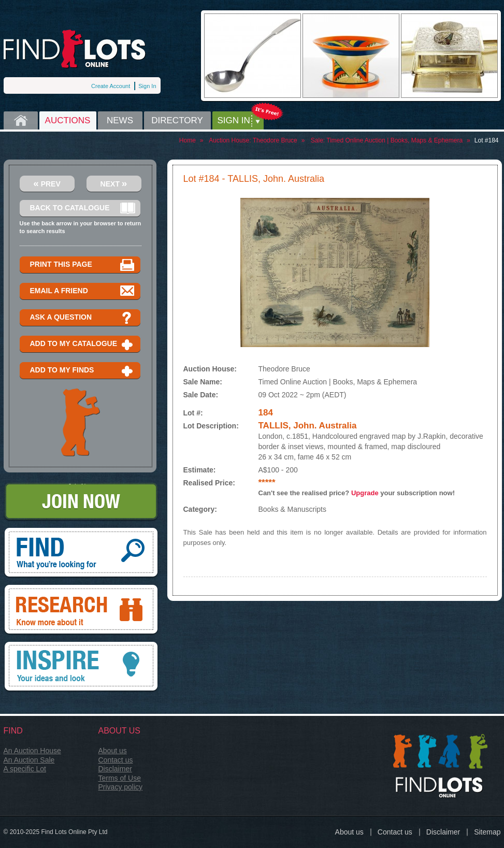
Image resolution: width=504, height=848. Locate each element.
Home (21, 120)
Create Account (111, 86)
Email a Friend (83, 291)
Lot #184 (487, 140)
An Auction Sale (29, 760)
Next (114, 183)
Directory (177, 120)
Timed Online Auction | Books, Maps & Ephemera (394, 140)
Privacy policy (121, 787)
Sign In (147, 86)
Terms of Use (120, 778)
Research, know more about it (81, 610)
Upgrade (365, 493)
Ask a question (83, 318)
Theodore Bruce (275, 140)
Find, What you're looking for (81, 553)
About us (113, 751)
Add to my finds (83, 371)
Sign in (234, 120)
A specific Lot (25, 769)
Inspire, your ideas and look (81, 667)
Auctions (68, 120)
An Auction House (32, 751)
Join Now (81, 502)
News (120, 120)
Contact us (116, 760)
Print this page (83, 265)
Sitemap (487, 832)
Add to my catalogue (83, 344)
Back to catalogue (83, 209)
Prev (47, 183)
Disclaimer (115, 769)
